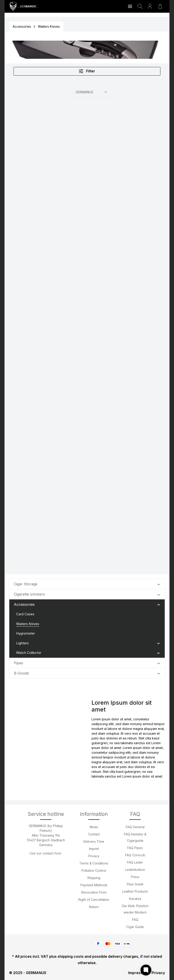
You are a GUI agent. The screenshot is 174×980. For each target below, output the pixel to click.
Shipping (94, 878)
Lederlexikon (135, 870)
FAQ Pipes (135, 848)
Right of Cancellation (94, 900)
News (94, 827)
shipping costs (71, 956)
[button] (159, 583)
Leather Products (135, 891)
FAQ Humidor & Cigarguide (135, 837)
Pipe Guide (135, 884)
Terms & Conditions (94, 863)
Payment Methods (94, 885)
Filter (87, 71)
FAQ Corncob (135, 855)
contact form (52, 853)
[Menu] (130, 6)
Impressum (138, 973)
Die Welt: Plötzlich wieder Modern (135, 909)
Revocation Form (94, 892)
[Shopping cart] (160, 6)
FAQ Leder (135, 862)
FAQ (135, 920)
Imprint (94, 849)
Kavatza (135, 899)
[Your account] (150, 6)
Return (94, 907)
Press (135, 877)
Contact (94, 834)
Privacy (94, 856)
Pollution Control (94, 870)
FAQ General (135, 827)
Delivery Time (94, 841)
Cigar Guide (135, 927)
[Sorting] (92, 91)
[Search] (140, 6)
